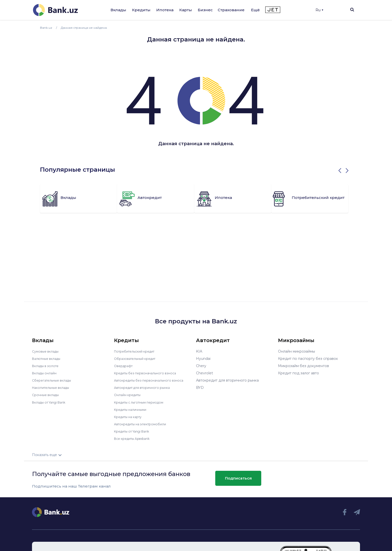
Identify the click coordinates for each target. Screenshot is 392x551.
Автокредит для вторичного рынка (145, 388)
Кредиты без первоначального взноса (148, 373)
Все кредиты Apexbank (135, 438)
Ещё (255, 10)
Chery (201, 366)
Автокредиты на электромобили (143, 424)
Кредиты (141, 10)
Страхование (231, 10)
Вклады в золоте (47, 366)
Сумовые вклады (47, 351)
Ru (319, 10)
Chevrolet (204, 373)
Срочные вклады (47, 395)
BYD (200, 388)
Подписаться (238, 478)
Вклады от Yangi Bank (52, 402)
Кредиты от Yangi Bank (135, 431)
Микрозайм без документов (303, 366)
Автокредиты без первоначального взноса (152, 380)
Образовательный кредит (137, 359)
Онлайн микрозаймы (296, 351)
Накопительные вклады (53, 388)
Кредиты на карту (130, 417)
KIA (199, 351)
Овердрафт (124, 366)
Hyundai (203, 359)
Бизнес (205, 10)
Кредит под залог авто (298, 373)
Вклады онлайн (46, 373)
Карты (186, 10)
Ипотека (165, 10)
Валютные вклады (48, 359)
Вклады (118, 10)
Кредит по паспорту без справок (308, 359)
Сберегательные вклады (54, 380)
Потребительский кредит (137, 351)
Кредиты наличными (132, 409)
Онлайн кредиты (129, 395)
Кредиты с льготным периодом (142, 402)
